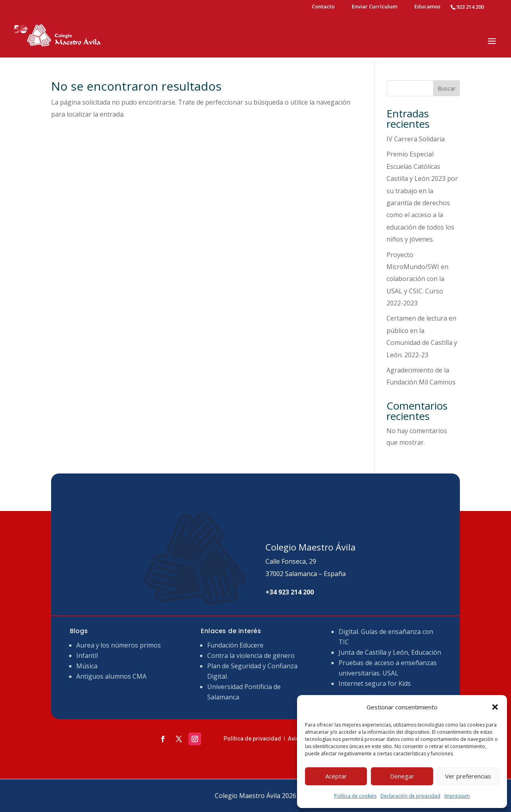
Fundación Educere (235, 645)
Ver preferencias (468, 776)
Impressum (457, 796)
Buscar (447, 88)
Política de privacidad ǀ (256, 739)
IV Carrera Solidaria (416, 139)
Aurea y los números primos (119, 645)
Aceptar (336, 776)
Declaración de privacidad (410, 796)
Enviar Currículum (374, 7)
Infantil (87, 656)
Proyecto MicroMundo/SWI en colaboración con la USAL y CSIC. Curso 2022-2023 (417, 279)
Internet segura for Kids (375, 683)
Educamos (427, 7)
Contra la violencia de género (251, 656)
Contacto (323, 7)
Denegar (402, 776)
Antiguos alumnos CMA (111, 676)
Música (87, 666)
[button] (495, 707)
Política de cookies (355, 796)
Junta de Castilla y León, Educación (390, 652)
